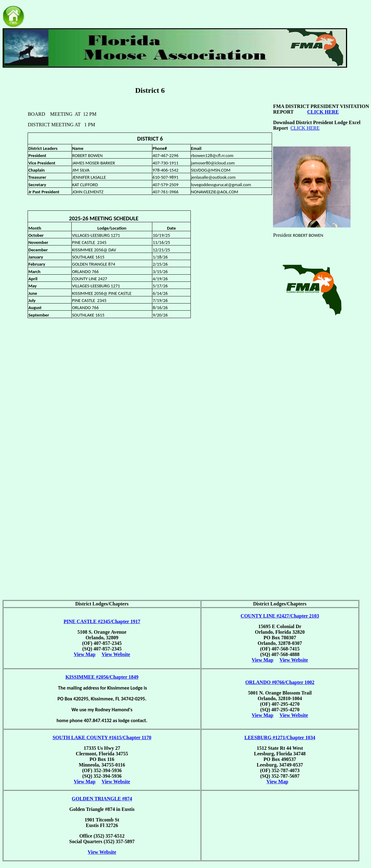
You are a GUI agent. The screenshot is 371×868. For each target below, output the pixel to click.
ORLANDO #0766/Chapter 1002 (280, 682)
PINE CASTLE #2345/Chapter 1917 (102, 621)
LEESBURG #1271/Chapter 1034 (280, 738)
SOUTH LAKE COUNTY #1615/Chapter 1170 (102, 738)
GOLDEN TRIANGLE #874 (102, 799)
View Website (116, 654)
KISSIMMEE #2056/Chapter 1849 (102, 677)
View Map (85, 654)
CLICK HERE (305, 128)
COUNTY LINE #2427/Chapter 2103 (280, 616)
